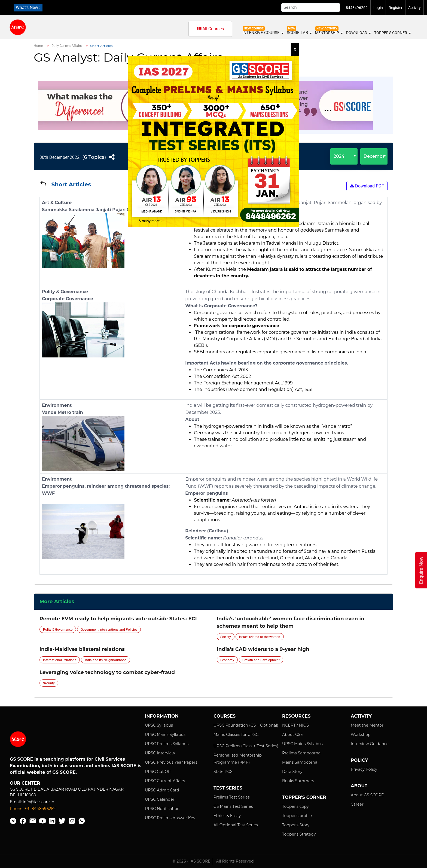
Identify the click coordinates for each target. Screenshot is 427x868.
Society (226, 637)
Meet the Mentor (367, 725)
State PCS (223, 772)
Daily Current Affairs (67, 46)
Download (358, 33)
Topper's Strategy (299, 834)
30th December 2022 (60, 157)
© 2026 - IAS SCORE (191, 861)
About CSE (292, 735)
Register (396, 8)
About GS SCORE (367, 795)
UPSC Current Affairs (165, 781)
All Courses (210, 29)
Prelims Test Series (232, 797)
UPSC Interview (160, 753)
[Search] (311, 7)
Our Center (25, 783)
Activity (414, 8)
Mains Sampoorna (300, 762)
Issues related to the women (260, 637)
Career (357, 804)
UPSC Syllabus (159, 725)
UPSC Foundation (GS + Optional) (246, 725)
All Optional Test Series (236, 825)
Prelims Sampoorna (301, 753)
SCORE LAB (299, 33)
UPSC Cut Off (158, 772)
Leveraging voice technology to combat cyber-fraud (107, 672)
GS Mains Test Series (233, 806)
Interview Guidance (370, 744)
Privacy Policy (364, 769)
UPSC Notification (162, 809)
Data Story (292, 772)
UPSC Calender (160, 799)
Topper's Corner (392, 33)
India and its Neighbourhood (106, 660)
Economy (227, 660)
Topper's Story (296, 825)
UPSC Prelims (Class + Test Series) (246, 746)
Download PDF (367, 186)
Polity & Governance (58, 630)
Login (378, 8)
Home (38, 46)
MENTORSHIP (329, 33)
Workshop (361, 735)
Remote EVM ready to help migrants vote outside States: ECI (118, 619)
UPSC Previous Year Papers (171, 762)
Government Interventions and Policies (109, 630)
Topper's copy (295, 806)
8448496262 (357, 8)
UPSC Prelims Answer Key (170, 818)
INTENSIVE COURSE (263, 33)
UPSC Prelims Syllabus (167, 744)
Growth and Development (261, 660)
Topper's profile (297, 816)
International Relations (60, 660)
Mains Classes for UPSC (236, 735)
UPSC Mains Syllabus (165, 735)
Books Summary (298, 781)
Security (49, 683)
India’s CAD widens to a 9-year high (263, 649)
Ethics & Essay (227, 816)
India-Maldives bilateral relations (82, 649)
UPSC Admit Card (162, 790)
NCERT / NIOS (295, 725)
